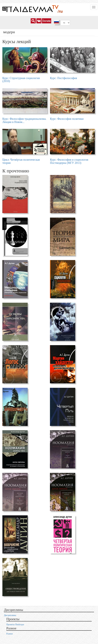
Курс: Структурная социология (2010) (21, 80)
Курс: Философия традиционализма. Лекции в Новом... (24, 120)
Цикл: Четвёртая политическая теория (21, 161)
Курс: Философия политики (67, 119)
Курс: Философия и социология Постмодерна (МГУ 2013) (69, 161)
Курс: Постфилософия (63, 78)
